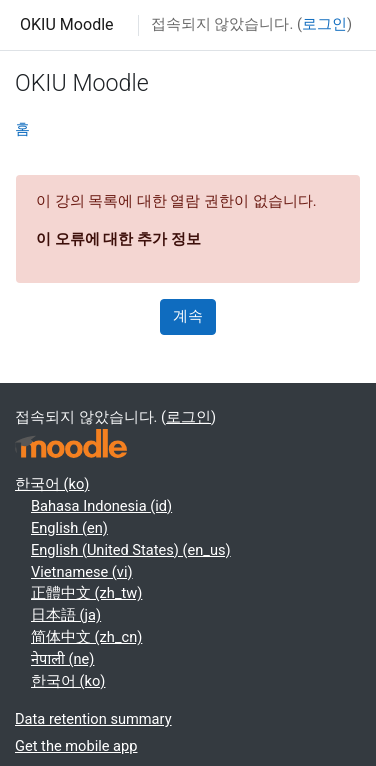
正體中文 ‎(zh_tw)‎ (86, 593)
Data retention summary (93, 719)
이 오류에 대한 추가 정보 (118, 239)
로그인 (324, 24)
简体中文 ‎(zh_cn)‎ (86, 637)
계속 (188, 316)
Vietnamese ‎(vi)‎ (82, 572)
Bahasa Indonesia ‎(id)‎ (101, 506)
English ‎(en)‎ (69, 528)
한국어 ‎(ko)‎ (52, 484)
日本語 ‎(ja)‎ (66, 615)
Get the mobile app (76, 746)
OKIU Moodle (67, 24)
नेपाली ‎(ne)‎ (62, 659)
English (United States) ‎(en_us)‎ (131, 550)
